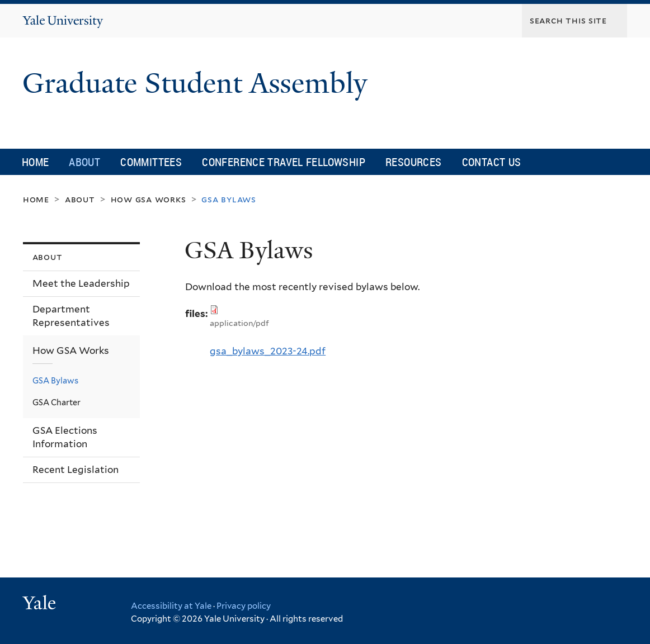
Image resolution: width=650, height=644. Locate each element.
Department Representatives (71, 316)
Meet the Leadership (81, 283)
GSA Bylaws (55, 380)
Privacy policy (244, 606)
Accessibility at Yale (171, 606)
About (84, 162)
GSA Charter (56, 402)
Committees (151, 162)
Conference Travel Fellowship (284, 162)
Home (36, 162)
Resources (414, 162)
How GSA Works (149, 199)
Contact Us (492, 162)
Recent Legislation (76, 470)
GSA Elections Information (65, 437)
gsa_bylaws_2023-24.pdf (268, 351)
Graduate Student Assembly (199, 83)
